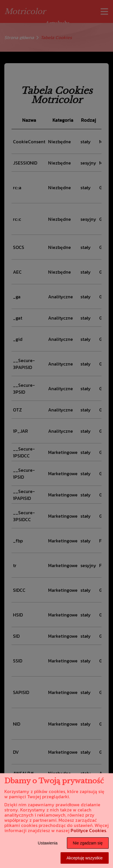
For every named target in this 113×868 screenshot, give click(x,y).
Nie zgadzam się (88, 843)
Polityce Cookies (88, 830)
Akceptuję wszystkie (85, 858)
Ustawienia (48, 843)
